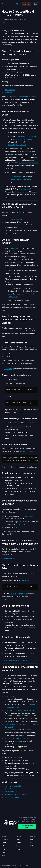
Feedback (19, 843)
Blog (3, 852)
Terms (18, 846)
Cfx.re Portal (17, 219)
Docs (3, 849)
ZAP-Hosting (10, 90)
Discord (33, 839)
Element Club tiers (9, 559)
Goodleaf (9, 93)
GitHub (33, 846)
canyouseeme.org (15, 427)
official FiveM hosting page (22, 97)
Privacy (18, 849)
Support (18, 839)
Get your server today (27, 827)
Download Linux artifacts (22, 139)
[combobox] (36, 4)
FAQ (3, 846)
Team (3, 855)
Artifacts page (10, 789)
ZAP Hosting (9, 369)
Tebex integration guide (19, 594)
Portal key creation (12, 792)
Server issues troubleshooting (16, 794)
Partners (4, 843)
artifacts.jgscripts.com (17, 145)
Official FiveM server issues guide (14, 660)
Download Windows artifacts (27, 136)
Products (5, 839)
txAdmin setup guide (13, 786)
